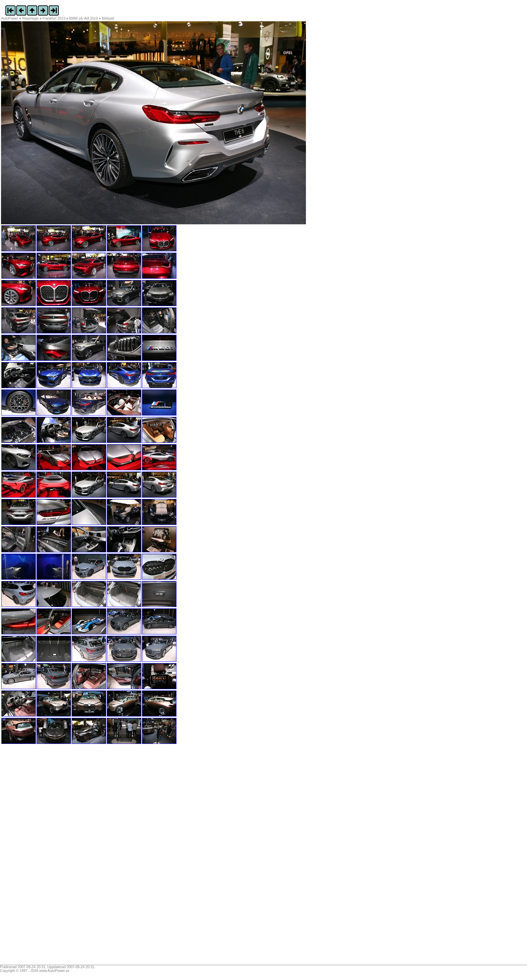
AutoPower (10, 18)
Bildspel (108, 18)
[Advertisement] (43, 857)
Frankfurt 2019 (54, 18)
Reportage (31, 18)
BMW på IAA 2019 (84, 18)
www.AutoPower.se (54, 971)
